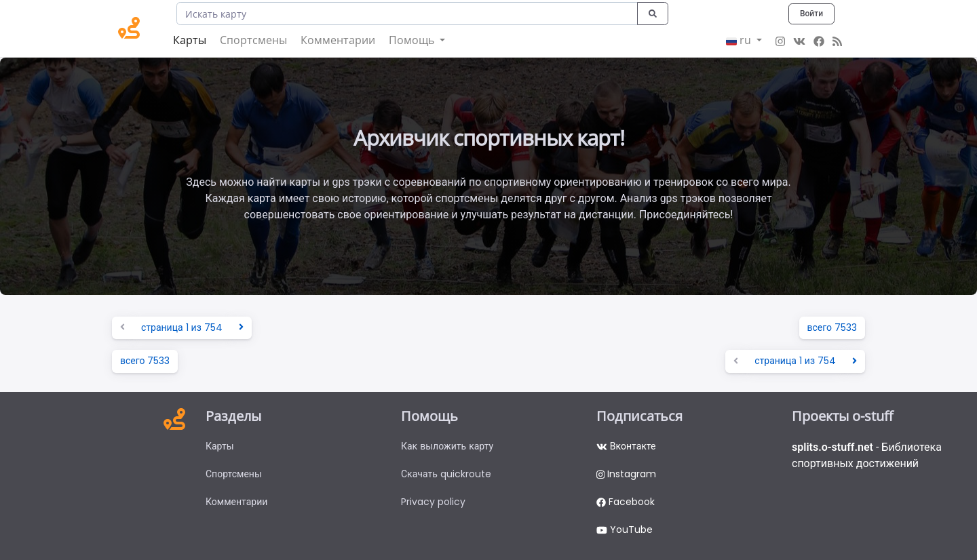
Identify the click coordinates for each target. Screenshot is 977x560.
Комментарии (338, 40)
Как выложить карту (447, 446)
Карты (190, 40)
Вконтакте (626, 446)
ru (740, 40)
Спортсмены (253, 40)
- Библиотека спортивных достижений (867, 455)
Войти (811, 13)
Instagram (626, 474)
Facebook (626, 502)
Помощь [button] (413, 40)
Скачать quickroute (446, 474)
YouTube (625, 529)
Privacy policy (433, 502)
